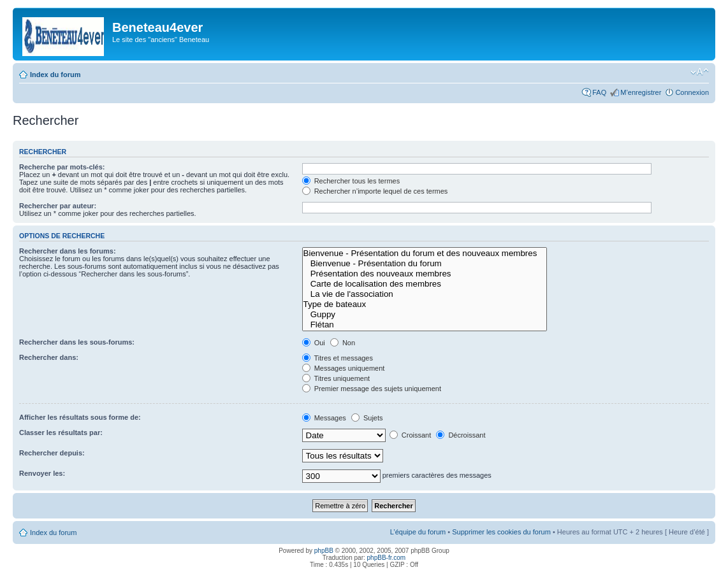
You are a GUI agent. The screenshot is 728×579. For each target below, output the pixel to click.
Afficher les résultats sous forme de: (80, 417)
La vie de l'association (425, 294)
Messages (324, 418)
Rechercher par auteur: (58, 206)
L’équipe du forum (418, 532)
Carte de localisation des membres (425, 284)
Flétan (425, 325)
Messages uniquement (344, 368)
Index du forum (55, 75)
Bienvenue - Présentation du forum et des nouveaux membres (425, 254)
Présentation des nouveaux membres (425, 274)
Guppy (425, 315)
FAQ (599, 92)
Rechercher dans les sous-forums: (77, 342)
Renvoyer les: (42, 473)
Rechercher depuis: (52, 453)
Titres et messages (338, 358)
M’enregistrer (641, 92)
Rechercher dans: (49, 357)
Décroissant (461, 435)
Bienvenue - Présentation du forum (425, 264)
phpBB (324, 551)
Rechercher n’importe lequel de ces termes (375, 191)
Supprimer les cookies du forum (501, 532)
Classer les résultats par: (61, 432)
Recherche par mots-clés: (62, 167)
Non (343, 343)
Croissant (411, 435)
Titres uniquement (336, 378)
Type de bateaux (425, 304)
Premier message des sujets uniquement (372, 389)
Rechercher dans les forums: (68, 251)
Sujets (367, 418)
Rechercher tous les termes (351, 181)
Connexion (692, 92)
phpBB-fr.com (387, 558)
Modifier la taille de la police (700, 72)
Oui (314, 343)
